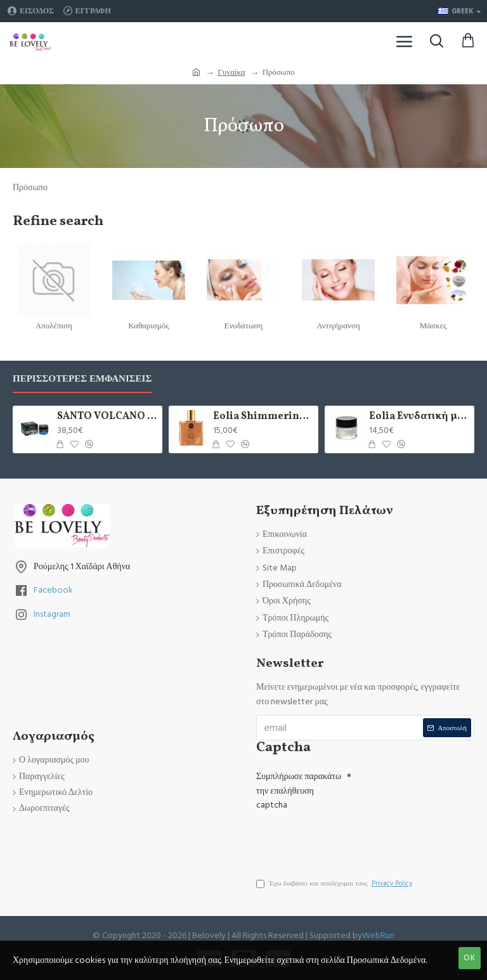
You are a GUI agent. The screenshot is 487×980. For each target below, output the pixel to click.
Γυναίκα (231, 72)
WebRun (378, 936)
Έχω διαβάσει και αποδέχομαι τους (335, 884)
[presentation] (345, 839)
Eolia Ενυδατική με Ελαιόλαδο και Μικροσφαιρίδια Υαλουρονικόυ (419, 417)
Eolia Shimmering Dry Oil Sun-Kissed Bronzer (263, 417)
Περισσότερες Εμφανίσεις (82, 379)
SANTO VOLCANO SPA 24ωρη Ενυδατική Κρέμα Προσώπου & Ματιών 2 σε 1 (107, 417)
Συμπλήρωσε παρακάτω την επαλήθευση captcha (299, 791)
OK (470, 958)
